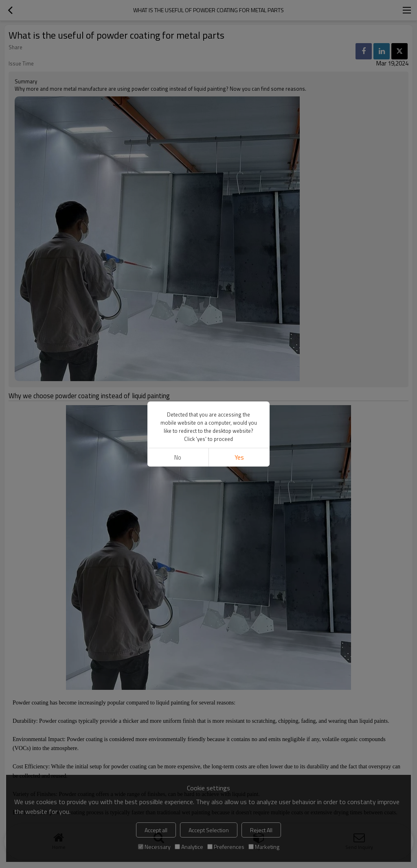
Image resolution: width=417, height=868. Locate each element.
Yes (239, 457)
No (178, 457)
